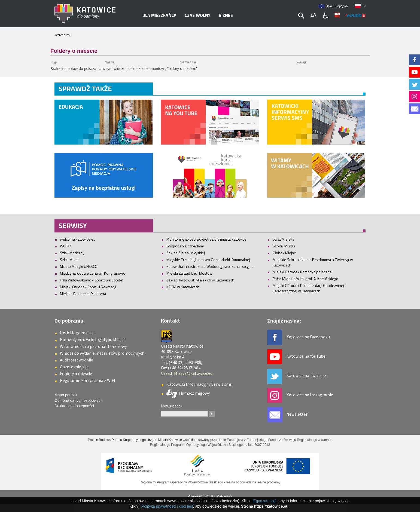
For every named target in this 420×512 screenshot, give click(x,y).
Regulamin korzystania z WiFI (88, 380)
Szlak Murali (70, 260)
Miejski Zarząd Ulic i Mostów (189, 273)
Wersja (301, 62)
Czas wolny (198, 15)
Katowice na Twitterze (307, 375)
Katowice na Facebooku (308, 337)
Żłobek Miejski (285, 253)
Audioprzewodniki (77, 360)
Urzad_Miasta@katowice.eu (187, 373)
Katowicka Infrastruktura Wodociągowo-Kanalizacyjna (210, 266)
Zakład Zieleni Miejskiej (186, 253)
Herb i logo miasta (77, 333)
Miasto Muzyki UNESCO (79, 266)
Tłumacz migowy (194, 393)
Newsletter (297, 414)
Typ (54, 62)
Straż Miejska (283, 239)
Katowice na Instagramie (310, 395)
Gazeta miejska (74, 367)
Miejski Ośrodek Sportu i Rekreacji (88, 287)
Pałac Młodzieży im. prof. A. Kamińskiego (305, 279)
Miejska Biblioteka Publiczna (83, 294)
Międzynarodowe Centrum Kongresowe (93, 273)
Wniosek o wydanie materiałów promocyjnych (102, 353)
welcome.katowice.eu (78, 239)
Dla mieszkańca (159, 15)
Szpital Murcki (284, 246)
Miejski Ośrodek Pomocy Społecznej (303, 272)
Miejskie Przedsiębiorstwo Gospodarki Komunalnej (208, 260)
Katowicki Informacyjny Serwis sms (199, 384)
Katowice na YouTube (306, 356)
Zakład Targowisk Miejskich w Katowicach (200, 280)
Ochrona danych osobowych (79, 400)
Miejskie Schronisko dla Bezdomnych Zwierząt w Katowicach (313, 262)
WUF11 (66, 246)
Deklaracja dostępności (74, 406)
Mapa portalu (66, 395)
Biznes (226, 15)
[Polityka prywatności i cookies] (167, 506)
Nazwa (109, 62)
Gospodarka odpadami (185, 246)
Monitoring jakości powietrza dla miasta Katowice (206, 239)
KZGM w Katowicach (183, 287)
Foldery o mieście (76, 373)
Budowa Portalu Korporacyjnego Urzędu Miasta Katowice (140, 440)
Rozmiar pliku (188, 62)
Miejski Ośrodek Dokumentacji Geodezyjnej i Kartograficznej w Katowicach (309, 288)
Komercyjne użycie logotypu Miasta (93, 339)
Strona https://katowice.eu (265, 506)
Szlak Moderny (72, 253)
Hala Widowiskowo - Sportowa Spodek (92, 280)
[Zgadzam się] (264, 501)
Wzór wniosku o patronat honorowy (93, 346)
